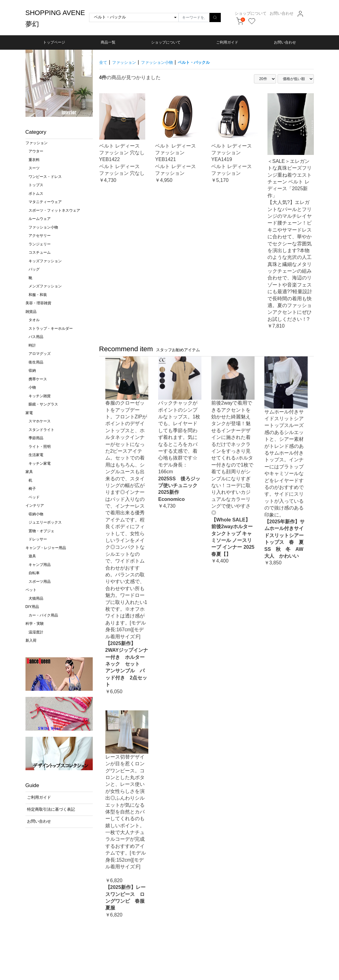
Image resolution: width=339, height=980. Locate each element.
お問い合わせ (289, 13)
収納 (32, 371)
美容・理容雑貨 (38, 303)
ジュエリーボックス (45, 522)
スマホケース (40, 421)
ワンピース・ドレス (45, 177)
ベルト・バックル (212, 62)
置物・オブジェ (41, 531)
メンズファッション (45, 286)
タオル (34, 320)
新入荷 (31, 640)
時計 (32, 345)
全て (104, 62)
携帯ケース (38, 379)
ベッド (34, 497)
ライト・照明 (40, 447)
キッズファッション (45, 261)
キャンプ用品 (40, 565)
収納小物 (36, 514)
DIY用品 (32, 607)
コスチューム (40, 252)
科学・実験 (35, 624)
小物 (32, 387)
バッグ (34, 269)
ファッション (37, 143)
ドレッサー (38, 539)
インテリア (35, 505)
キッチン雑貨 (40, 396)
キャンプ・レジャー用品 (46, 548)
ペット (31, 590)
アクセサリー (40, 236)
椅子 (32, 489)
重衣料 (34, 160)
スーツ (34, 168)
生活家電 (36, 455)
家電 (29, 413)
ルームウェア (40, 219)
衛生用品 (36, 362)
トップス (36, 185)
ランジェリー (40, 244)
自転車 (34, 573)
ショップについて (258, 13)
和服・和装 (38, 295)
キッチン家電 (40, 463)
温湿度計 (36, 632)
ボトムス (36, 194)
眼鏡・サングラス (43, 404)
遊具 (32, 556)
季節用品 (36, 438)
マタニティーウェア (45, 202)
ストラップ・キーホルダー (51, 329)
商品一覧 (108, 42)
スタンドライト (41, 430)
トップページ (54, 42)
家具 (29, 472)
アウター (36, 151)
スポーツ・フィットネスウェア (54, 210)
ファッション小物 (43, 227)
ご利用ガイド (227, 42)
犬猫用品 (36, 598)
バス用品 (36, 337)
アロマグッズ (40, 354)
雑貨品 (31, 312)
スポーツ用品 (40, 582)
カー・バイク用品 (43, 615)
